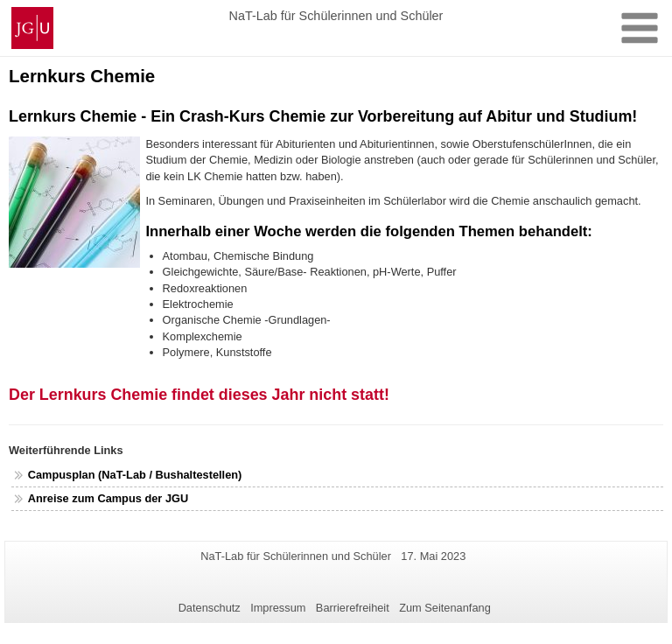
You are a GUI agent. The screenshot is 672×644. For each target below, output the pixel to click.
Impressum (278, 608)
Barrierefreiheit (353, 608)
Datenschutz (210, 608)
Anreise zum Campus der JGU (108, 498)
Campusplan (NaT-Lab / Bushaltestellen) (136, 475)
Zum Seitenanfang (445, 608)
